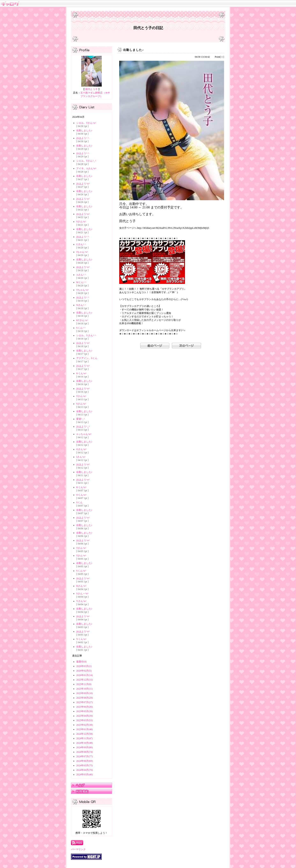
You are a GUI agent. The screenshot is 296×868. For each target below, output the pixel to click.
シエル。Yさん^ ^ (86, 335)
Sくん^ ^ (81, 328)
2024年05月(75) (84, 765)
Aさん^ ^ (81, 275)
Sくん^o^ (81, 571)
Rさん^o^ (81, 586)
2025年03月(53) (84, 720)
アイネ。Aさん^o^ (86, 168)
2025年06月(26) (84, 707)
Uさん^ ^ (81, 244)
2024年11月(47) (84, 738)
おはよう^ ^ (83, 138)
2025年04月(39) (84, 716)
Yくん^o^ (81, 639)
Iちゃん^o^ (82, 252)
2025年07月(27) (84, 702)
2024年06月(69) (84, 761)
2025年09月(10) (84, 693)
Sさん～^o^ (82, 594)
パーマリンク (78, 849)
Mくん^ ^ (81, 282)
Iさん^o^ (81, 457)
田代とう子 (91, 89)
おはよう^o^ (83, 184)
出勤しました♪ (84, 130)
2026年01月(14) (84, 675)
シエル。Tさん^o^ (86, 123)
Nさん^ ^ (81, 305)
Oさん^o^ (81, 449)
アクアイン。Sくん (87, 358)
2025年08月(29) (84, 698)
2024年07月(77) (84, 756)
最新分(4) (81, 662)
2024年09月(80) (84, 747)
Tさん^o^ (81, 396)
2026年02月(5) (84, 671)
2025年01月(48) (84, 729)
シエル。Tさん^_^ (86, 161)
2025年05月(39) (84, 711)
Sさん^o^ (81, 222)
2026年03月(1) (84, 666)
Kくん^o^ (81, 373)
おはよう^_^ (83, 427)
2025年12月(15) (84, 680)
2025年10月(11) (84, 689)
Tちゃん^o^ (83, 290)
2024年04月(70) (84, 770)
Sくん (79, 502)
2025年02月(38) (84, 725)
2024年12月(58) (84, 734)
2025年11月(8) (84, 684)
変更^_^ (80, 419)
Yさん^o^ (81, 601)
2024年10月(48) (84, 743)
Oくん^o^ (81, 495)
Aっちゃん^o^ (84, 434)
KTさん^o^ (82, 320)
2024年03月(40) (84, 774)
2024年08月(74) (84, 752)
